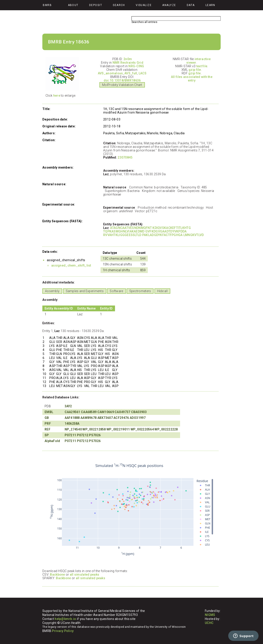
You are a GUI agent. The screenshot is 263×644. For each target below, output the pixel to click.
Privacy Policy (63, 631)
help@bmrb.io (65, 619)
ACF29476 (121, 418)
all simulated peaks (84, 575)
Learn (210, 5)
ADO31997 (138, 418)
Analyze (169, 5)
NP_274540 (73, 429)
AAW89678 (88, 418)
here (57, 96)
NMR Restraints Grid (128, 63)
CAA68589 (89, 412)
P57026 (95, 435)
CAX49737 (122, 412)
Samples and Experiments (85, 291)
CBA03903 (139, 412)
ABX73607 (105, 418)
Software (116, 291)
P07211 (70, 435)
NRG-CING (136, 66)
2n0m (128, 59)
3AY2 (68, 406)
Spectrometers (140, 291)
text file (202, 66)
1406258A (72, 424)
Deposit (96, 5)
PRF (48, 424)
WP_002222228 (166, 429)
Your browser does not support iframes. (129, 510)
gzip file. (195, 70)
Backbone (57, 575)
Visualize (144, 5)
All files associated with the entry (192, 79)
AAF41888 (72, 418)
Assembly (52, 291)
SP (47, 435)
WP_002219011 (118, 429)
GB (47, 418)
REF (47, 429)
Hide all (162, 291)
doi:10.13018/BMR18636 (122, 80)
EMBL (49, 412)
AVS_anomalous (110, 73)
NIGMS (210, 615)
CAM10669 (106, 412)
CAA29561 (72, 412)
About (73, 5)
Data (191, 5)
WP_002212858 (94, 429)
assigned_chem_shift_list (71, 265)
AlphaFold (52, 441)
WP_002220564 (142, 429)
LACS (143, 73)
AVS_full (131, 73)
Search (119, 5)
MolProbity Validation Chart (122, 85)
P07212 (83, 435)
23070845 (125, 157)
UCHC (209, 623)
